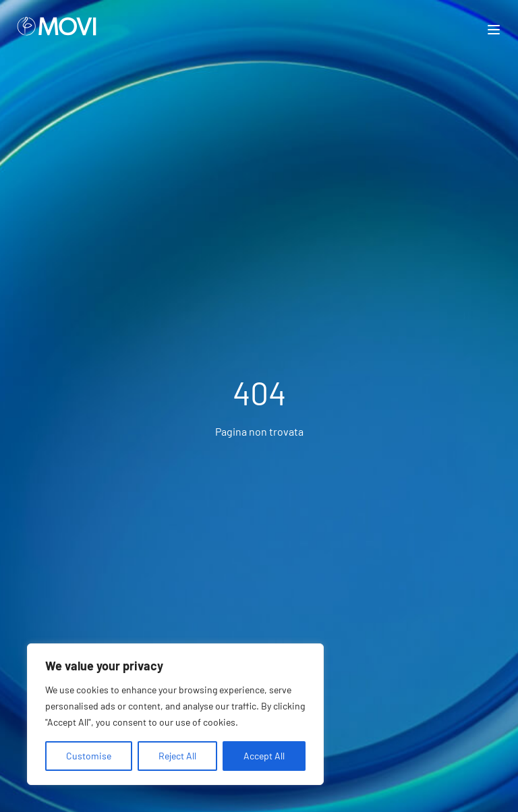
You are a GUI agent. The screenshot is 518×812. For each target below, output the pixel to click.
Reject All (177, 756)
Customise (89, 756)
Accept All (264, 756)
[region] (175, 714)
